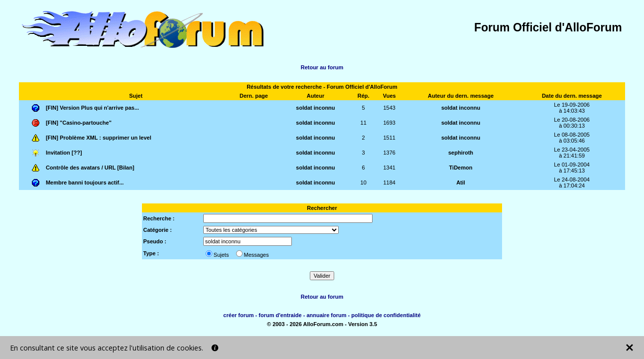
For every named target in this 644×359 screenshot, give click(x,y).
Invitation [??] (64, 153)
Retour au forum (322, 67)
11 (364, 123)
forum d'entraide (280, 315)
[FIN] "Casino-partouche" (79, 123)
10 (364, 182)
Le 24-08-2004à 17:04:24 (572, 182)
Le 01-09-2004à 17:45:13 (572, 168)
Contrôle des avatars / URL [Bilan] (90, 168)
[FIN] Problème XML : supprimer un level (99, 138)
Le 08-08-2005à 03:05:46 (572, 138)
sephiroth (461, 153)
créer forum (238, 315)
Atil (461, 182)
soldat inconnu (315, 108)
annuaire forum (326, 315)
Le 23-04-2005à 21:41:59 (572, 153)
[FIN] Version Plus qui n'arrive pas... (92, 108)
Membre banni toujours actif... (85, 182)
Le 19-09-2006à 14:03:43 (572, 108)
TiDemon (461, 168)
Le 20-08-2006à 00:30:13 (572, 123)
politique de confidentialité (386, 315)
